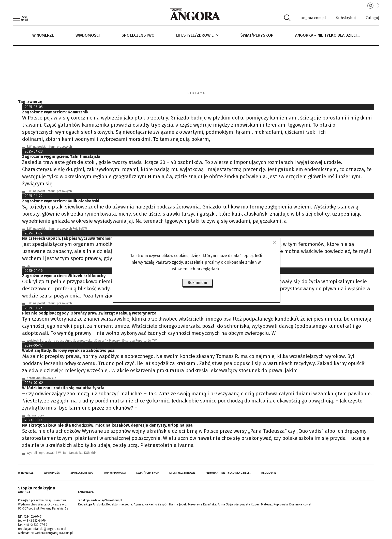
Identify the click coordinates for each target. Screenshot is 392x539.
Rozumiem (197, 283)
